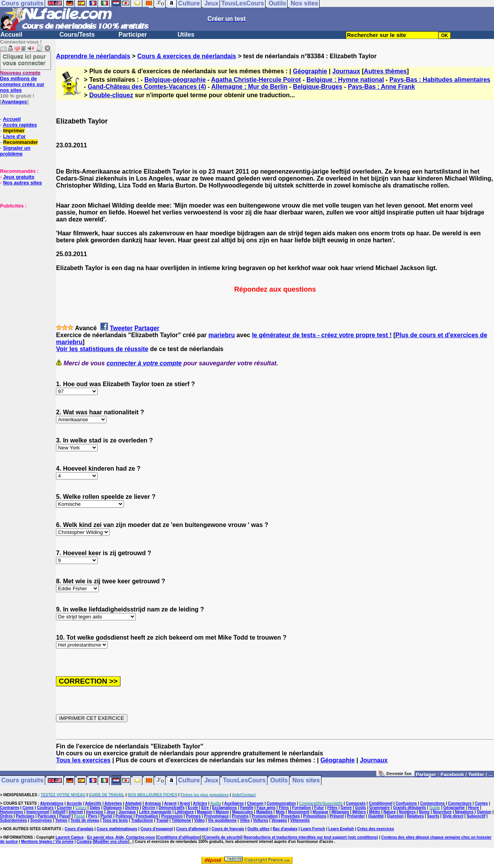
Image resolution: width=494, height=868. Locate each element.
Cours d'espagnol (157, 829)
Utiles (186, 35)
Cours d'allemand (192, 829)
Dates (95, 808)
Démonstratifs (172, 808)
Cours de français (228, 829)
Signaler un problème (15, 151)
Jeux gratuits (19, 177)
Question (395, 816)
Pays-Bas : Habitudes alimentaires (440, 80)
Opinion (484, 812)
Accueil (11, 35)
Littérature (184, 812)
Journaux (346, 71)
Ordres (6, 816)
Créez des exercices (376, 829)
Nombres (407, 812)
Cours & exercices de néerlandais (187, 56)
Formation (302, 808)
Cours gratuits (22, 781)
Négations (464, 812)
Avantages (14, 102)
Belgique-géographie (175, 80)
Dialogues (113, 808)
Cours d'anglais (79, 829)
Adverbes (113, 803)
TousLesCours (244, 781)
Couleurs (45, 808)
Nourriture (442, 812)
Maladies (264, 812)
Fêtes (332, 808)
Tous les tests (115, 820)
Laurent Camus (70, 837)
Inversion (95, 812)
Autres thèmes (385, 71)
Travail (162, 820)
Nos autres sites (22, 183)
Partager (147, 328)
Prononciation (265, 816)
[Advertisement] (23, 247)
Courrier (64, 808)
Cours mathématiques (117, 829)
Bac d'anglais (285, 829)
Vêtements (300, 820)
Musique (321, 812)
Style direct (453, 816)
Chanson (255, 803)
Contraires (10, 808)
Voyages (279, 820)
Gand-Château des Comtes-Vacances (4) (147, 87)
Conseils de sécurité (222, 837)
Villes (245, 820)
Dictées (132, 808)
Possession (172, 816)
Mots (280, 812)
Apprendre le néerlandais (93, 56)
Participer (133, 35)
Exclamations (224, 808)
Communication (281, 803)
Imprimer (14, 131)
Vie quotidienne (222, 820)
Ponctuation (147, 816)
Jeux (211, 781)
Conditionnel (381, 803)
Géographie (310, 71)
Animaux (153, 803)
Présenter (356, 816)
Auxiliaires (234, 803)
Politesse (124, 816)
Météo (375, 812)
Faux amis (266, 808)
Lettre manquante (155, 812)
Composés (356, 803)
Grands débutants (409, 808)
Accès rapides (20, 125)
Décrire (149, 808)
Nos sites (306, 781)
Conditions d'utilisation (179, 837)
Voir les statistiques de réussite (102, 349)
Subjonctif (476, 816)
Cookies (84, 842)
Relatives (415, 816)
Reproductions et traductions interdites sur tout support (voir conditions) (311, 837)
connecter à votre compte (144, 363)
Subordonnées (14, 820)
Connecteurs (460, 803)
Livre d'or (14, 136)
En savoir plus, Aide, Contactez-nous (121, 837)
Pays (93, 816)
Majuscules (243, 812)
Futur (319, 808)
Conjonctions (433, 803)
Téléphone (181, 820)
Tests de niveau (85, 820)
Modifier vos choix (111, 842)
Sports (433, 816)
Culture (189, 781)
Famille (247, 808)
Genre (346, 808)
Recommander (20, 142)
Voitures (261, 820)
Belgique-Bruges (318, 87)
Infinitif (59, 812)
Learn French (313, 829)
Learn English (341, 829)
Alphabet (133, 803)
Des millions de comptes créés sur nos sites (22, 81)
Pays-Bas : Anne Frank (381, 87)
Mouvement (299, 812)
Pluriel (106, 816)
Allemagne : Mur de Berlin (250, 87)
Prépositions (315, 816)
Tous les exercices (83, 760)
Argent (170, 803)
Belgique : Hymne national (345, 80)
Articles (200, 803)
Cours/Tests (77, 35)
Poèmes (193, 816)
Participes (25, 816)
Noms (424, 812)
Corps (28, 808)
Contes (481, 803)
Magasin (205, 812)
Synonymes (41, 820)
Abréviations (52, 803)
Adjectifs (93, 803)
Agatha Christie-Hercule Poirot (256, 80)
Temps (61, 820)
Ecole (193, 808)
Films (284, 808)
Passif (65, 816)
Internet (76, 812)
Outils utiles (258, 829)
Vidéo (199, 820)
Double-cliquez (111, 95)
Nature (390, 812)
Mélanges (340, 812)
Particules (47, 816)
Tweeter (121, 328)
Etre (205, 808)
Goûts (361, 808)
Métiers (359, 812)
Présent (337, 816)
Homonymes (12, 812)
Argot (185, 803)
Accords (74, 803)
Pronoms (240, 816)
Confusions (406, 803)
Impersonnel (38, 812)
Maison (222, 812)
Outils (279, 781)
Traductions (142, 820)
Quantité (376, 816)
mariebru (222, 335)
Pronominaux (216, 816)
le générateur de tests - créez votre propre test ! (322, 335)
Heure (474, 808)
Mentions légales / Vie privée (47, 842)
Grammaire (380, 808)
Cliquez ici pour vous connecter (24, 59)
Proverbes (290, 816)
